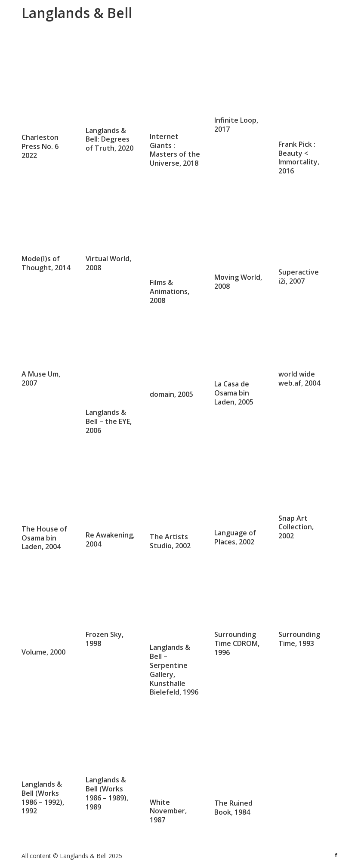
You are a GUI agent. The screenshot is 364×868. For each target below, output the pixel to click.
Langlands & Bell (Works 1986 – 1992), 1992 (43, 797)
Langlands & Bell (77, 13)
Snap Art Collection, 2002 (296, 527)
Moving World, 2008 (238, 282)
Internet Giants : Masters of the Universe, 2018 (175, 150)
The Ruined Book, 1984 (233, 808)
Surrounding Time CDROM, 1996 (237, 643)
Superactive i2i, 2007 (299, 276)
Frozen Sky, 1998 (105, 622)
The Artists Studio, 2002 (170, 541)
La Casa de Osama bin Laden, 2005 (234, 393)
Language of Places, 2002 (235, 537)
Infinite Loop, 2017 (236, 125)
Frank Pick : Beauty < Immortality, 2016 (299, 158)
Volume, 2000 (43, 652)
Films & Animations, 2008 (170, 291)
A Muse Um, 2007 (41, 378)
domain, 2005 (171, 394)
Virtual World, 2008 (108, 263)
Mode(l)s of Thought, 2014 (46, 246)
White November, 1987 (168, 811)
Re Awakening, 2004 (110, 539)
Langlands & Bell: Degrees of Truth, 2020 (110, 139)
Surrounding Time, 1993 (299, 638)
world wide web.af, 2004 (299, 378)
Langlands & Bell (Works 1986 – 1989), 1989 (107, 793)
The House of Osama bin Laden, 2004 (44, 538)
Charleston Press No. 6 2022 (40, 146)
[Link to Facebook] (336, 855)
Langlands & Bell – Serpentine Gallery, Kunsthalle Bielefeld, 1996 (174, 670)
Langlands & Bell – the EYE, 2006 (109, 421)
